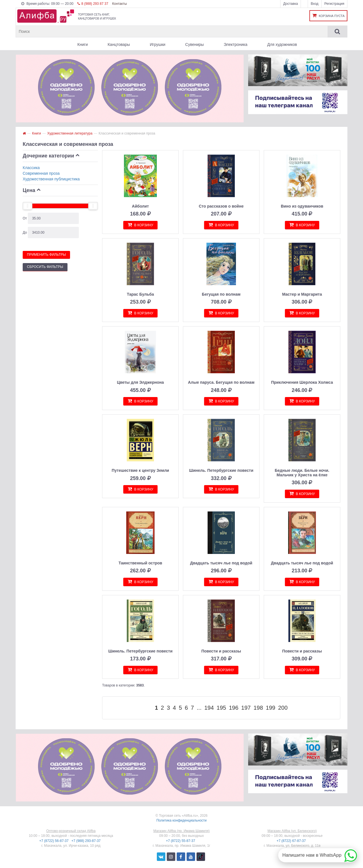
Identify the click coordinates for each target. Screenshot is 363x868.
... (199, 708)
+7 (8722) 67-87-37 (292, 841)
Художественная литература (70, 133)
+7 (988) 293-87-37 (86, 841)
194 (209, 708)
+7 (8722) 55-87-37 (181, 841)
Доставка (291, 4)
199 (270, 708)
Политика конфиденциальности (181, 820)
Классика (31, 168)
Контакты (119, 4)
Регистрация (334, 4)
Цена (29, 190)
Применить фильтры (46, 255)
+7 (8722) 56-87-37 (54, 841)
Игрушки (158, 44)
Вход (315, 4)
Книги (83, 44)
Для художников (282, 44)
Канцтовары (119, 44)
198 (258, 708)
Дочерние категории (48, 156)
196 (234, 708)
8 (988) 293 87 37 (93, 4)
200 (283, 708)
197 (246, 708)
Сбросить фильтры (45, 267)
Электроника (236, 44)
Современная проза (41, 173)
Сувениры (195, 44)
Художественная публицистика (51, 179)
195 (221, 708)
